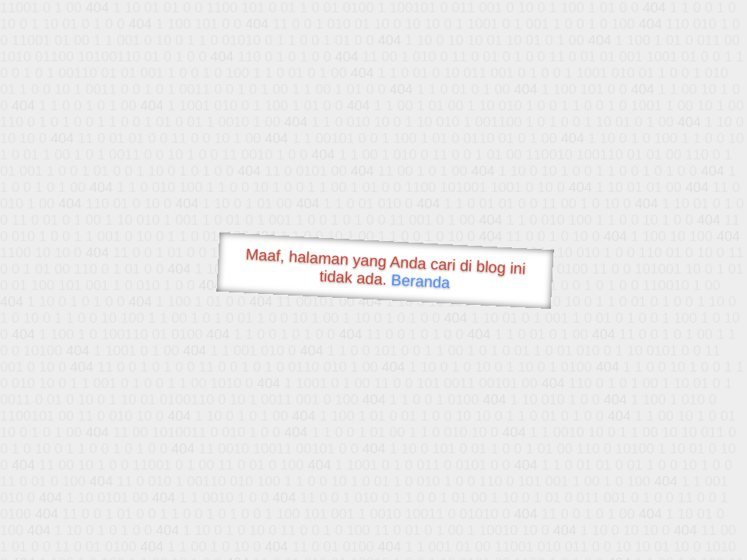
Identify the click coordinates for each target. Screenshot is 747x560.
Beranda (421, 281)
